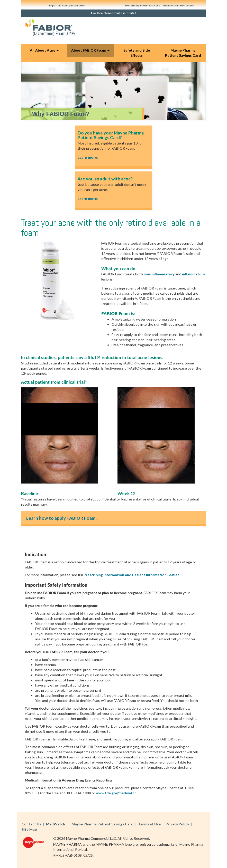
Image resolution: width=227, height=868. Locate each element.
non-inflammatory (159, 274)
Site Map (29, 829)
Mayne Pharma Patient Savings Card (183, 53)
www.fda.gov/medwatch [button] (116, 793)
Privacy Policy (177, 824)
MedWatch (56, 824)
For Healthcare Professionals (113, 13)
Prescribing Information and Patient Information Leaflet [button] (160, 5)
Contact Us (31, 824)
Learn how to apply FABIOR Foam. (61, 518)
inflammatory (193, 274)
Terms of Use (149, 824)
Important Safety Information (67, 5)
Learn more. (88, 157)
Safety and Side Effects (137, 53)
